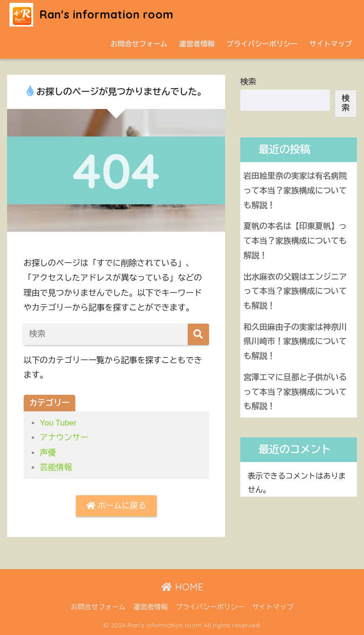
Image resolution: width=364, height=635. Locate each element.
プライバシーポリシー (262, 44)
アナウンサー (64, 438)
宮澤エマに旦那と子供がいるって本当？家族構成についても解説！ (295, 392)
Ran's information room (91, 14)
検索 (248, 82)
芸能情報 (56, 467)
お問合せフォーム (139, 44)
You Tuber (58, 423)
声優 (48, 453)
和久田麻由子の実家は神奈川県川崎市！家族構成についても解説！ (295, 342)
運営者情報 (197, 44)
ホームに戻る (116, 506)
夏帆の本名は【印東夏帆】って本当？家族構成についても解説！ (295, 241)
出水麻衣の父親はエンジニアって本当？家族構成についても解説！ (295, 291)
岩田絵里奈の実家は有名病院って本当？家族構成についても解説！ (295, 190)
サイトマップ (331, 44)
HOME (182, 587)
